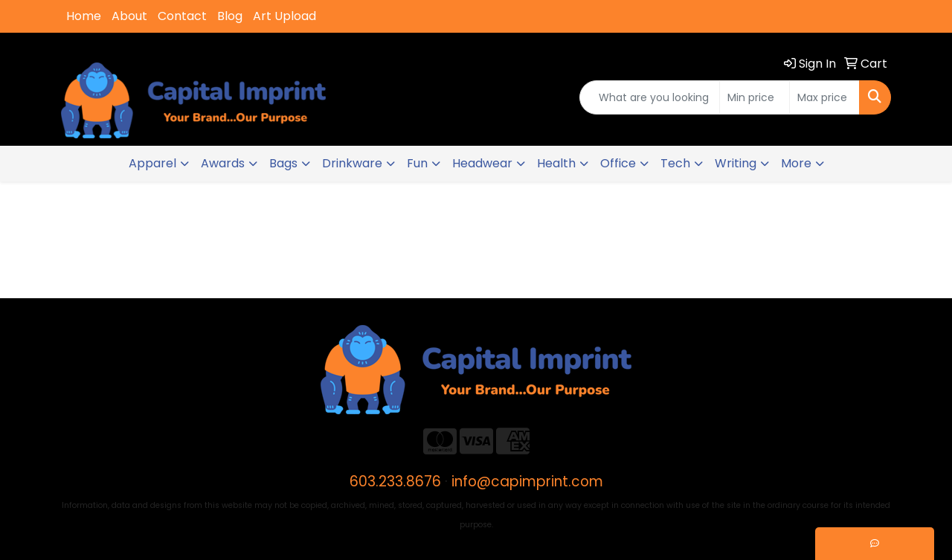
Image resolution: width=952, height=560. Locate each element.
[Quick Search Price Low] (755, 97)
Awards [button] (223, 163)
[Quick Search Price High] (824, 97)
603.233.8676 (395, 482)
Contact (182, 16)
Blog (230, 16)
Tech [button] (675, 163)
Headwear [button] (482, 163)
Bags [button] (283, 163)
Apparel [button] (152, 163)
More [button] (796, 163)
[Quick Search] (650, 97)
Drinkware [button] (352, 163)
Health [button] (556, 163)
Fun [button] (417, 163)
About (129, 16)
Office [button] (618, 163)
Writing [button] (736, 163)
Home (84, 16)
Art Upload (284, 16)
